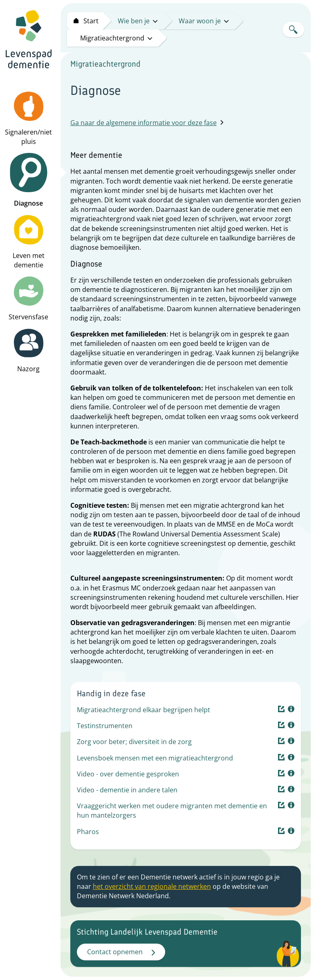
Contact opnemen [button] (121, 952)
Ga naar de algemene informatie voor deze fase (147, 123)
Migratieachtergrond (116, 38)
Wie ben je (138, 21)
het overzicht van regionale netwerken (152, 886)
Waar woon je (204, 21)
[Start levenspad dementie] (85, 21)
